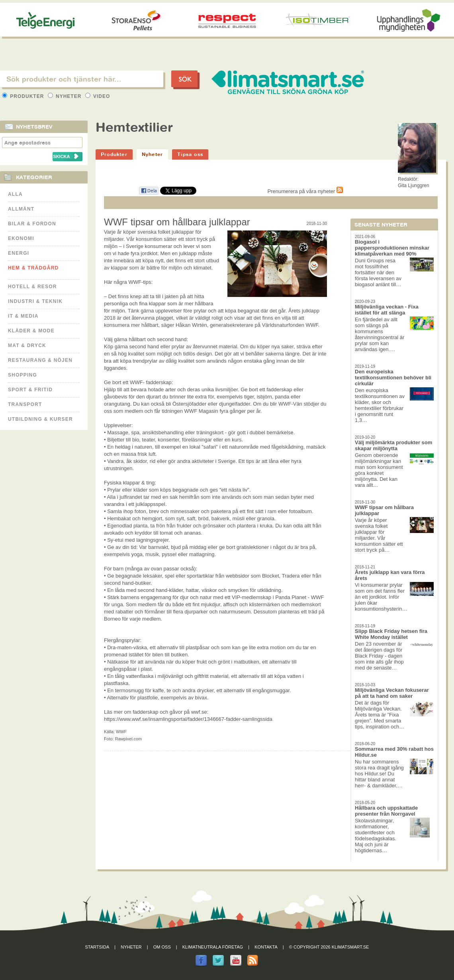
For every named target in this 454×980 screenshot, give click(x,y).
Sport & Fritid (30, 390)
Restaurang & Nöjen (40, 360)
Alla (15, 194)
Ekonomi (21, 238)
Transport (25, 404)
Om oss (162, 947)
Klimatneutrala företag (213, 947)
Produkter (24, 96)
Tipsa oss (190, 154)
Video (98, 96)
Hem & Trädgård (33, 268)
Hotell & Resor (32, 287)
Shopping (23, 375)
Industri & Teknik (35, 301)
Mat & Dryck (27, 346)
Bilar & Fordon (32, 224)
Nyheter (66, 96)
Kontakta (266, 947)
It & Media (23, 316)
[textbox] (82, 79)
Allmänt (21, 209)
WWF (121, 732)
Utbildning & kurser (40, 419)
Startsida (97, 947)
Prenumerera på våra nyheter (305, 191)
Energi (19, 253)
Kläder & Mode (31, 331)
